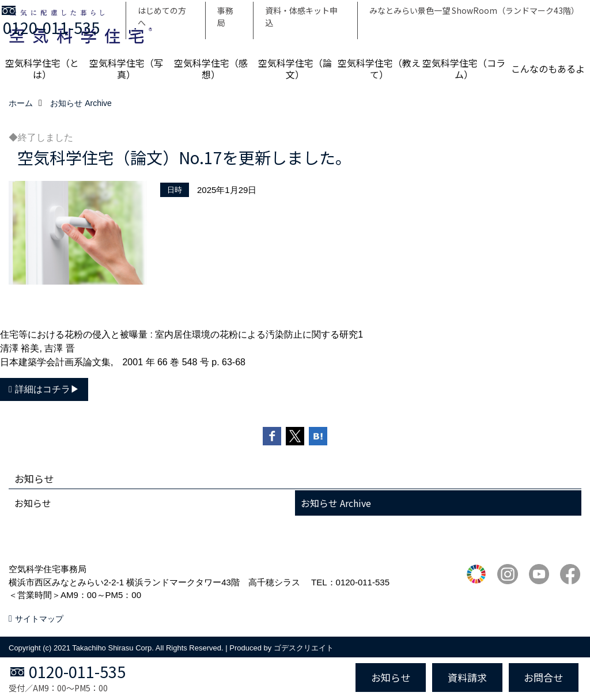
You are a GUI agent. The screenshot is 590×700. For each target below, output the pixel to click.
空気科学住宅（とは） (42, 69)
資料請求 (467, 677)
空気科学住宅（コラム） (464, 69)
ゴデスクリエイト (304, 648)
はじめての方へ (162, 16)
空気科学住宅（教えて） (379, 69)
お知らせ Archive (336, 503)
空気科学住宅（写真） (126, 69)
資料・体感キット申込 (301, 16)
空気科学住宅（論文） (295, 69)
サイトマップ (39, 619)
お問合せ (543, 677)
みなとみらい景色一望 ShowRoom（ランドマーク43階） (474, 10)
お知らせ (33, 503)
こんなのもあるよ (548, 69)
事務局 (225, 16)
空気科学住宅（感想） (211, 69)
